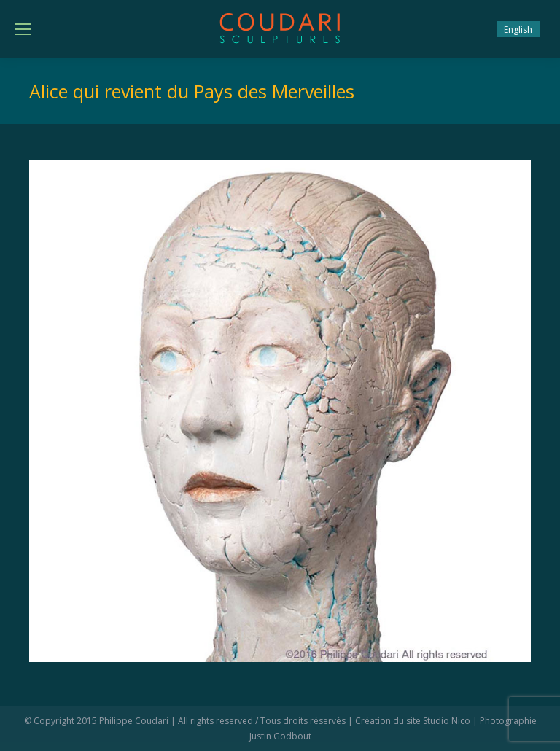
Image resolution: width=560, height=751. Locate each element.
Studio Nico (447, 721)
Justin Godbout (280, 736)
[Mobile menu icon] (23, 29)
